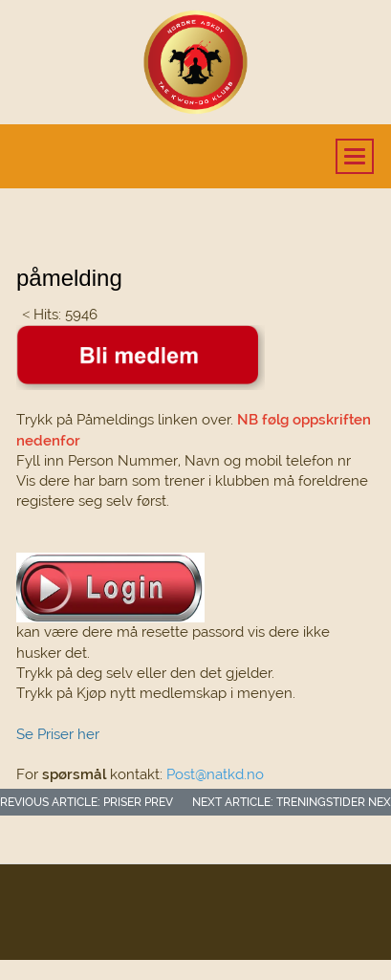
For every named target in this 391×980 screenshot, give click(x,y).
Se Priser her (58, 734)
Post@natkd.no (215, 774)
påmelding (69, 278)
